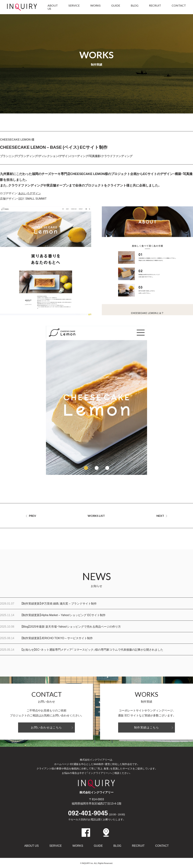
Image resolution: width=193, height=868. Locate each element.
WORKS (95, 5)
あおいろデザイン (30, 193)
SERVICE (74, 5)
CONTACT (179, 5)
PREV (32, 516)
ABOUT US (53, 7)
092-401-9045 (96, 813)
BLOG (135, 5)
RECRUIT (155, 5)
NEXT (160, 516)
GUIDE (116, 5)
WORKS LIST (96, 516)
